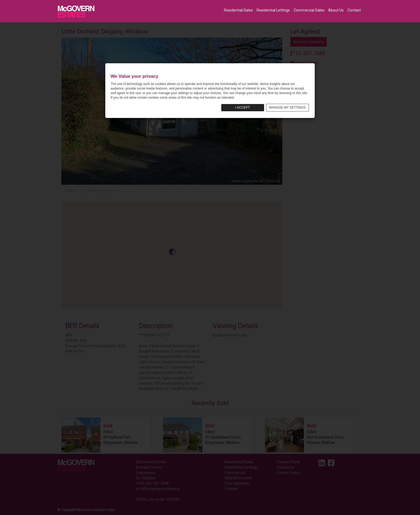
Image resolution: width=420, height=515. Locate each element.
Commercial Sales (309, 10)
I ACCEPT (243, 108)
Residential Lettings (273, 10)
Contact (354, 10)
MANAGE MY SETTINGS (287, 108)
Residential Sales (238, 10)
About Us (336, 10)
